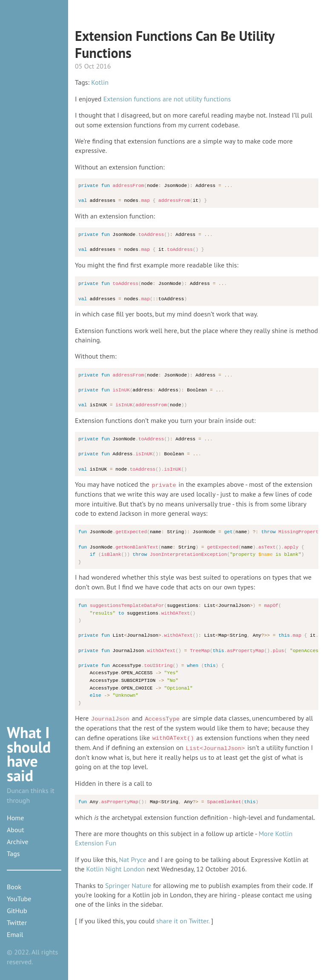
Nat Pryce (132, 859)
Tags (13, 854)
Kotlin (100, 82)
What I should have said (29, 754)
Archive (18, 842)
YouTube (19, 899)
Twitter (17, 923)
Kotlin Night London (116, 869)
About (16, 830)
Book (14, 887)
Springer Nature (128, 885)
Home (15, 818)
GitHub (17, 911)
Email (15, 934)
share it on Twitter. (183, 921)
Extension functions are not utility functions (167, 99)
